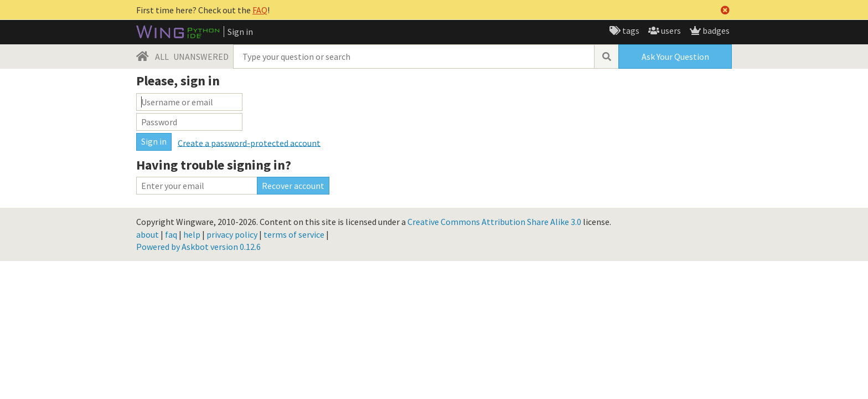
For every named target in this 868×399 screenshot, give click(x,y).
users (670, 30)
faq (171, 234)
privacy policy (232, 234)
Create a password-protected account (249, 142)
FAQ (260, 10)
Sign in (240, 32)
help (192, 234)
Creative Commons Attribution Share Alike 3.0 (494, 222)
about (148, 234)
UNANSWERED (201, 57)
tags (630, 30)
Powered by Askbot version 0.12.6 (198, 247)
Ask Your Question (675, 57)
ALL (162, 57)
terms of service (294, 234)
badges (715, 30)
